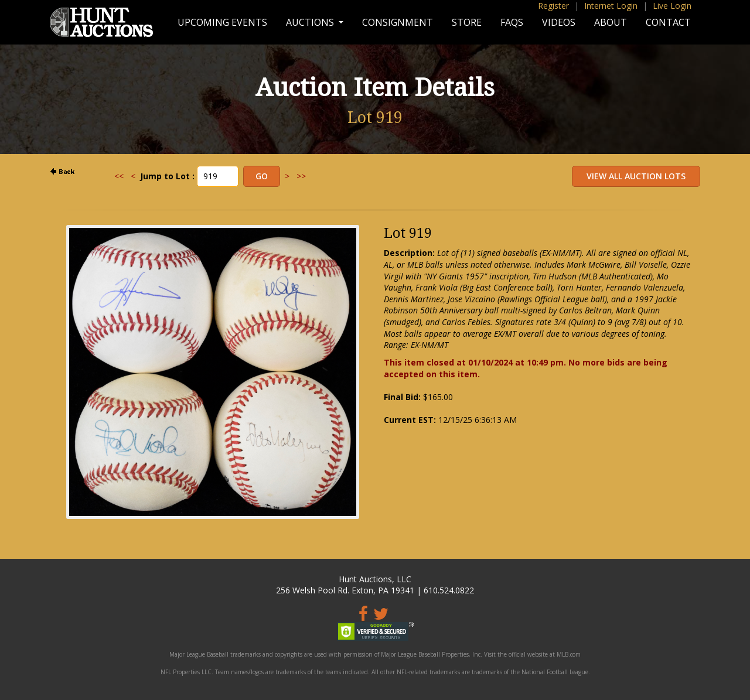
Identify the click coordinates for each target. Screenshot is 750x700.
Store (467, 22)
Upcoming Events (222, 22)
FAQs (512, 22)
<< (119, 176)
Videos (559, 22)
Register (553, 6)
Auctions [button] (311, 22)
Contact (668, 22)
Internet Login (611, 6)
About (611, 22)
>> (301, 176)
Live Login (672, 6)
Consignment (398, 22)
